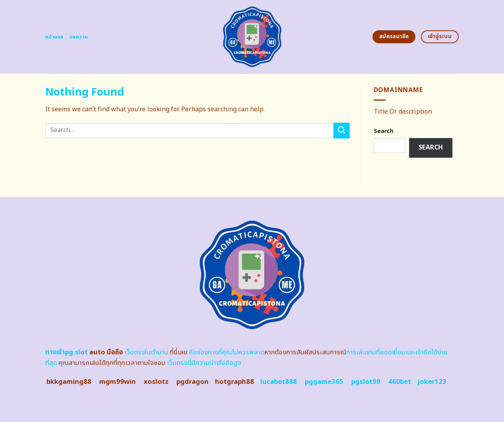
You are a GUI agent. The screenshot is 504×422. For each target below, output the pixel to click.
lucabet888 (279, 382)
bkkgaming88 (69, 382)
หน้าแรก (55, 37)
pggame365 (324, 382)
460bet (400, 382)
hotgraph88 (234, 382)
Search (384, 131)
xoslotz (156, 382)
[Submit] (341, 130)
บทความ (79, 37)
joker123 (432, 382)
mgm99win (118, 382)
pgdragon (193, 382)
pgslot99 (366, 382)
